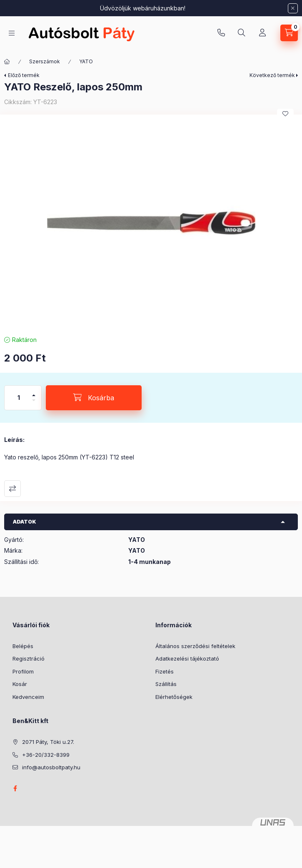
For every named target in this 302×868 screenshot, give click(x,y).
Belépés (23, 646)
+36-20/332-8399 (221, 33)
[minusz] (34, 404)
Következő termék (272, 75)
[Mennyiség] (19, 398)
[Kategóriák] (12, 33)
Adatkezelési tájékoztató (187, 658)
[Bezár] (293, 8)
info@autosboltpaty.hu (51, 767)
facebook (15, 788)
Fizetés (165, 671)
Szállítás (166, 684)
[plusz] (34, 392)
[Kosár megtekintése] (289, 33)
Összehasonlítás (12, 489)
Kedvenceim (28, 697)
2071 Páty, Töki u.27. (48, 742)
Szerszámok (45, 61)
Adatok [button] (25, 522)
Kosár (20, 684)
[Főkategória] (7, 62)
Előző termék (24, 75)
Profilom (23, 671)
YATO (86, 61)
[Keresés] (242, 33)
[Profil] (262, 33)
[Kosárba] (94, 398)
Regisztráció (29, 658)
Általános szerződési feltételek (195, 646)
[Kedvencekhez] (285, 114)
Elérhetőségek (174, 697)
